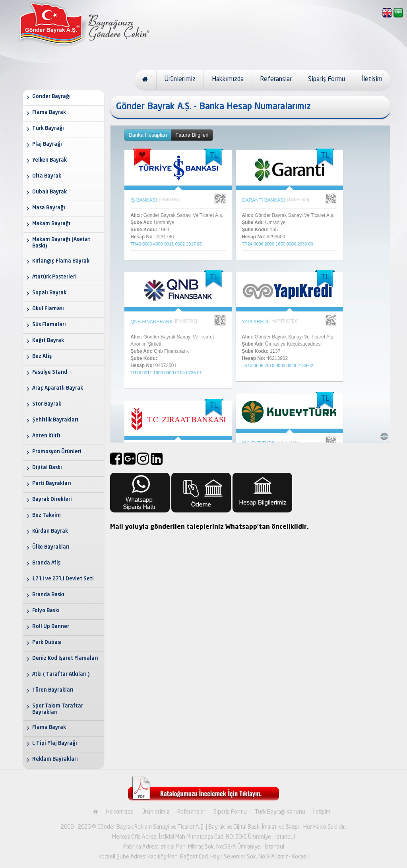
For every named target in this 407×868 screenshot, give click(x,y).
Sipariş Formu (327, 79)
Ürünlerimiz (180, 79)
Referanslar (276, 79)
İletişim (372, 79)
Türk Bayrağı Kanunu (280, 812)
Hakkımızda (228, 79)
